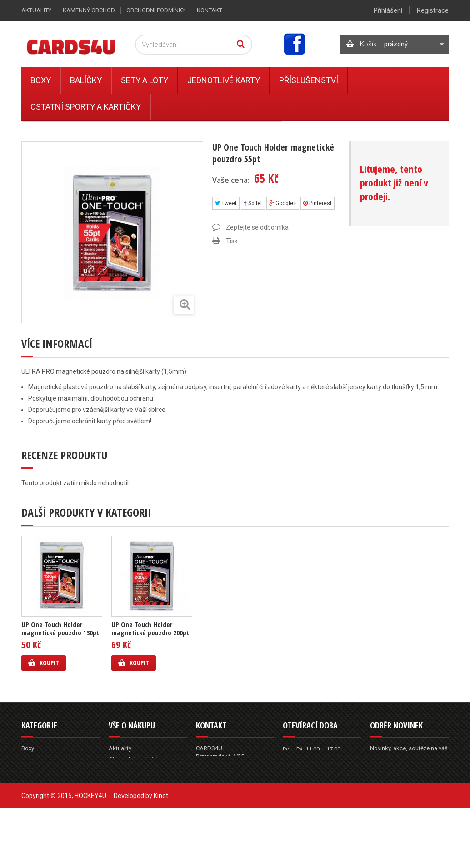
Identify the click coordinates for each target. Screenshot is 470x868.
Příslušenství (309, 80)
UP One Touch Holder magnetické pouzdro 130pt (60, 628)
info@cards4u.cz (230, 801)
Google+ (283, 203)
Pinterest (317, 203)
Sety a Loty (145, 80)
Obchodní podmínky (156, 10)
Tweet (226, 203)
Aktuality (36, 10)
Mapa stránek (127, 814)
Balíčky (86, 80)
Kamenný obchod (89, 10)
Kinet (161, 855)
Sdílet (253, 203)
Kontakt (210, 10)
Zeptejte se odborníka (257, 227)
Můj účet (120, 803)
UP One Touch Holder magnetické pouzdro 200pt (150, 628)
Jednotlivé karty (224, 80)
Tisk (232, 241)
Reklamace (123, 770)
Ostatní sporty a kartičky (86, 107)
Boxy (41, 80)
